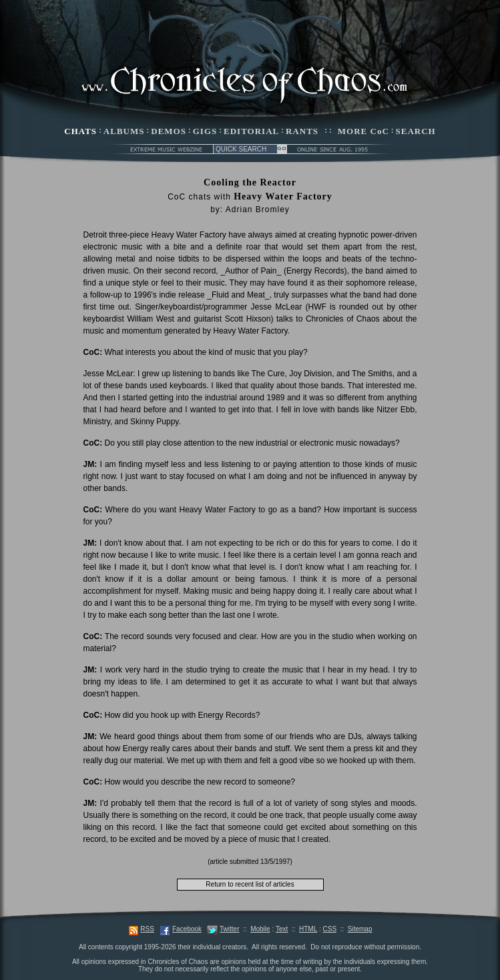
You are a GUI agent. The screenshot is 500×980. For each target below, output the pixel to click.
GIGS (205, 131)
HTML (308, 929)
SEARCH (416, 131)
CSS (330, 929)
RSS (147, 929)
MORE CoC (363, 131)
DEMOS (169, 131)
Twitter (229, 929)
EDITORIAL (251, 131)
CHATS (80, 131)
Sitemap (360, 929)
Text (282, 929)
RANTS (302, 131)
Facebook (187, 929)
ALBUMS (124, 131)
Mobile (260, 929)
